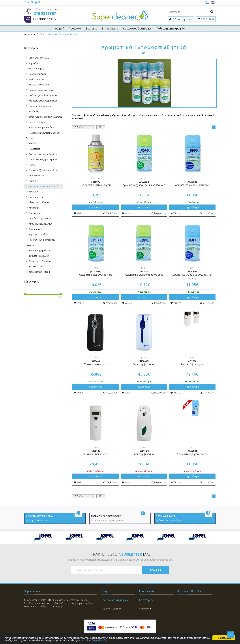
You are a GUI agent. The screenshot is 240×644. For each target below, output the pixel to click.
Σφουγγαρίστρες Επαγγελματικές (44, 117)
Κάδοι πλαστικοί (36, 79)
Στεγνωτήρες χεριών (38, 58)
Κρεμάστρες (33, 208)
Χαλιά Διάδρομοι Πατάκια (40, 127)
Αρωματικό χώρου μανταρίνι (192, 185)
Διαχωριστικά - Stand (38, 272)
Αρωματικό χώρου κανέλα (192, 454)
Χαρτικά (31, 181)
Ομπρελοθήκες (35, 213)
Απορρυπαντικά (35, 176)
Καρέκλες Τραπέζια (37, 234)
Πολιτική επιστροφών (171, 28)
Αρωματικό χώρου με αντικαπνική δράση (192, 276)
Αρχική (60, 28)
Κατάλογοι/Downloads (137, 28)
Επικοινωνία (110, 28)
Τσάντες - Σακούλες (37, 256)
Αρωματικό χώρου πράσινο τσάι (144, 275)
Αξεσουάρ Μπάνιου (37, 202)
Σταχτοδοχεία (34, 197)
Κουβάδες (32, 111)
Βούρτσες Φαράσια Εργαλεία (42, 154)
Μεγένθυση (110, 213)
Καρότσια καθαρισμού (38, 106)
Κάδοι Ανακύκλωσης (37, 85)
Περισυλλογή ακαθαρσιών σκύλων (40, 242)
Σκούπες (32, 143)
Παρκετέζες (33, 149)
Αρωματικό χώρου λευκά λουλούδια (144, 185)
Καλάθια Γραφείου (37, 267)
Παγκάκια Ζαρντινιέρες (39, 218)
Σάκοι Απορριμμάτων (38, 250)
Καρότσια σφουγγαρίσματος (41, 101)
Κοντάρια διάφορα (37, 122)
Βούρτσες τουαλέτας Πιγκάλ (41, 95)
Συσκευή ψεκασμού (96, 364)
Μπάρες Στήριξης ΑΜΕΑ (39, 224)
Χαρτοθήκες (33, 63)
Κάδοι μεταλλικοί (36, 74)
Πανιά (30, 165)
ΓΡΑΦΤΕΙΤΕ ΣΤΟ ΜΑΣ (121, 554)
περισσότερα (96, 207)
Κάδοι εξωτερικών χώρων (40, 90)
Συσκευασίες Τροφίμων (39, 261)
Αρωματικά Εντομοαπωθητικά (62, 34)
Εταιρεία (92, 28)
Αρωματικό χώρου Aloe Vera (96, 275)
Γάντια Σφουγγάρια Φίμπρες (41, 160)
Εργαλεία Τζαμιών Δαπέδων (41, 170)
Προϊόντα (75, 28)
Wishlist (79, 213)
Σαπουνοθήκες (35, 69)
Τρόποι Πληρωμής (111, 609)
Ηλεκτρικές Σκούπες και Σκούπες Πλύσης (44, 135)
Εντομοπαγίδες (35, 229)
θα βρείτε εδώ (113, 641)
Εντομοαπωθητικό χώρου (96, 185)
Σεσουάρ (32, 192)
